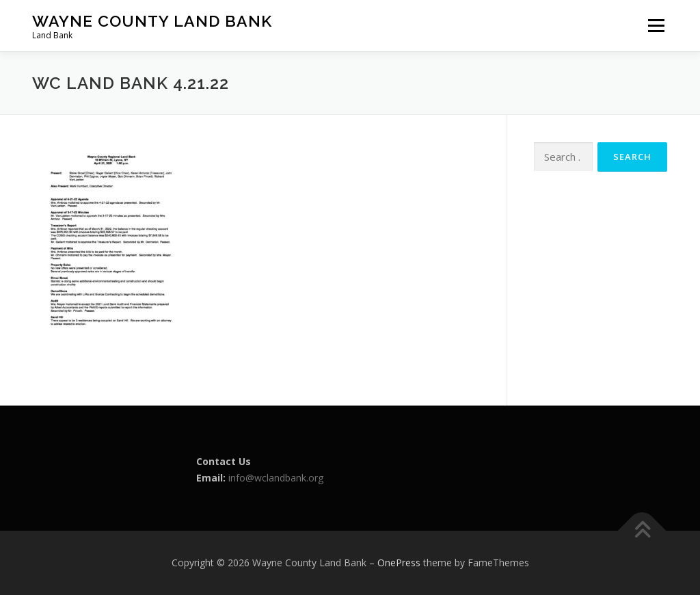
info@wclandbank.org (276, 478)
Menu (656, 26)
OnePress (399, 563)
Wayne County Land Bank (152, 21)
